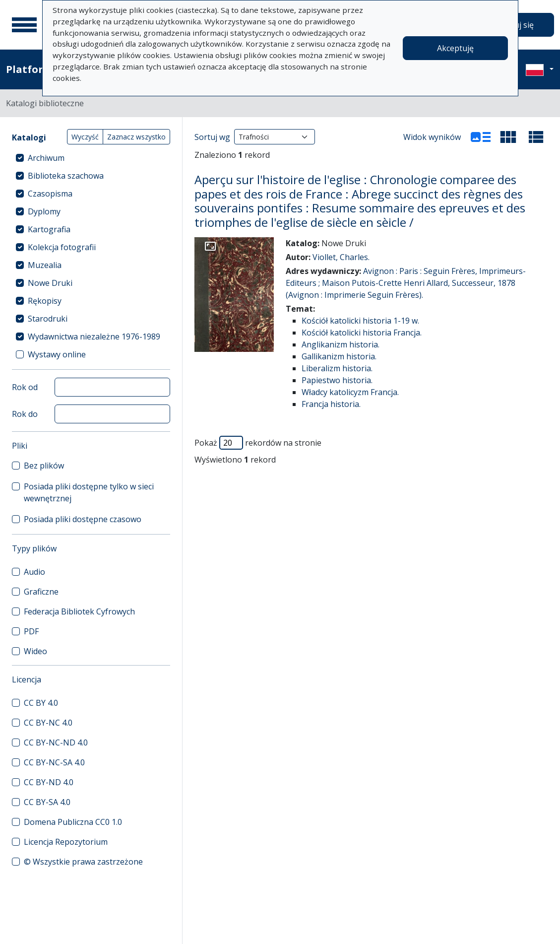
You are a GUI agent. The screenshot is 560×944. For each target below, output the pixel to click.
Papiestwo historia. (337, 380)
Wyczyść (85, 137)
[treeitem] (91, 158)
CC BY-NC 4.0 (48, 723)
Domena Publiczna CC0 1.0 (73, 822)
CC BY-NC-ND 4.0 (56, 742)
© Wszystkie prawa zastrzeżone (83, 862)
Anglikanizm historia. (341, 344)
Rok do (25, 414)
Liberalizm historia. (337, 368)
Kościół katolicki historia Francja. (362, 333)
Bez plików (44, 466)
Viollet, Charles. (341, 257)
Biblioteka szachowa (66, 176)
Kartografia (49, 229)
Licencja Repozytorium (66, 842)
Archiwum (46, 158)
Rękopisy (45, 301)
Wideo (35, 651)
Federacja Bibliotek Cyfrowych (79, 611)
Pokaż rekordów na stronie (258, 443)
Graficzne (41, 592)
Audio (34, 572)
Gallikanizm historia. (339, 356)
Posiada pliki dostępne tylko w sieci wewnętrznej (89, 492)
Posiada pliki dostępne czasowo (83, 519)
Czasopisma (50, 194)
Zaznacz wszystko (136, 137)
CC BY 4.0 (41, 703)
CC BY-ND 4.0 (49, 782)
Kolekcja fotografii (62, 247)
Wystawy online (57, 354)
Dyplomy (44, 211)
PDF (31, 631)
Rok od (25, 387)
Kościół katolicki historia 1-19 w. (360, 321)
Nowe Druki (50, 283)
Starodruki (48, 319)
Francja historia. (331, 404)
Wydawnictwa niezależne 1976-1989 (94, 337)
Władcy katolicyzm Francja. (350, 392)
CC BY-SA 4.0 (47, 802)
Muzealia (45, 265)
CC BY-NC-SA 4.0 (54, 762)
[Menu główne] (24, 25)
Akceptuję (455, 48)
